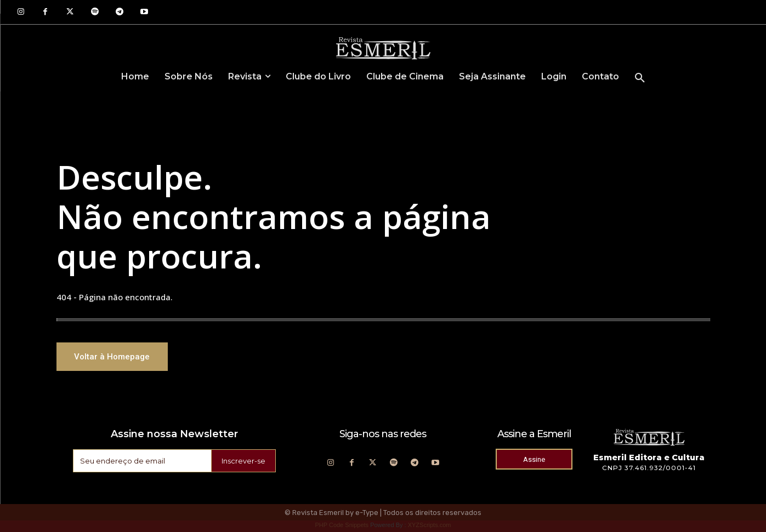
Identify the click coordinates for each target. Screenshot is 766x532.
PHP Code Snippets (342, 527)
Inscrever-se (242, 462)
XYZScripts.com (430, 527)
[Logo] (383, 48)
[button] (640, 78)
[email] (141, 462)
